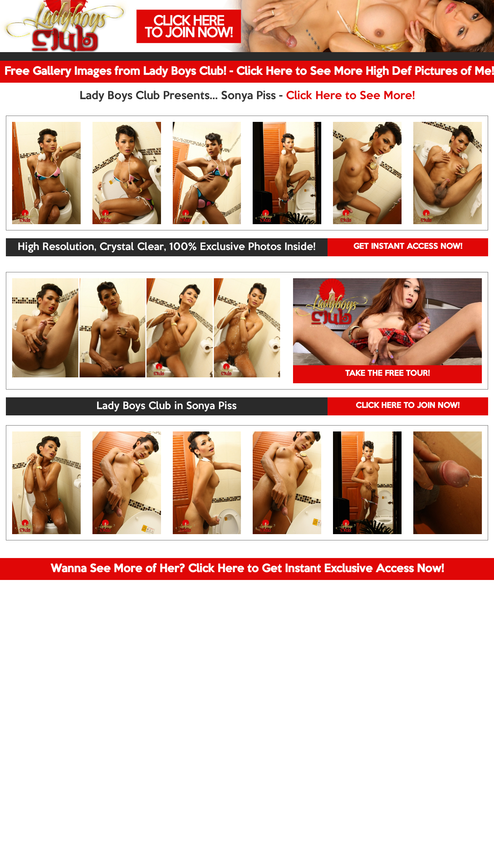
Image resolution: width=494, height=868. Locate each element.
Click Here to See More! (350, 96)
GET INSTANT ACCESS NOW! (408, 247)
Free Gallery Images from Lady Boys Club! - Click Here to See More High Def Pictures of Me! (249, 72)
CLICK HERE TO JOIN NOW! (408, 406)
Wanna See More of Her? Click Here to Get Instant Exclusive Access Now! (247, 569)
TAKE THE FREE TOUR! (387, 374)
